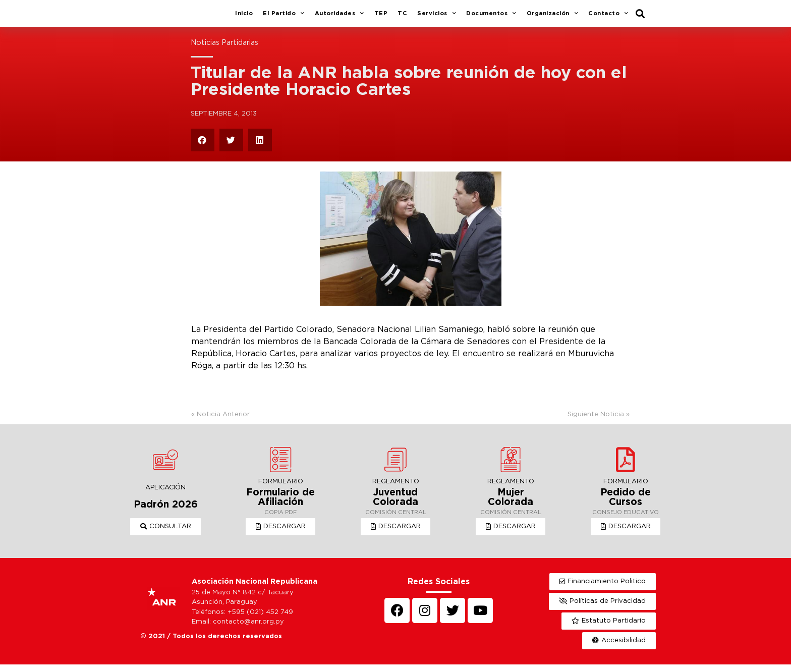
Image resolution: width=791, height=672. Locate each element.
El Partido (284, 18)
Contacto (608, 18)
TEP (381, 17)
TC (402, 17)
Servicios (437, 18)
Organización (553, 18)
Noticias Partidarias (224, 50)
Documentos (491, 18)
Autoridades (340, 18)
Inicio (244, 17)
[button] (166, 534)
